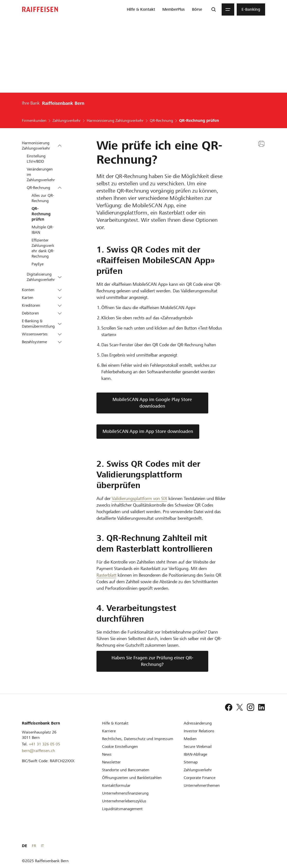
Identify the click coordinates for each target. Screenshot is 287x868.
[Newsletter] (111, 762)
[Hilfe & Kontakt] (115, 723)
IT (264, 846)
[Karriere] (109, 731)
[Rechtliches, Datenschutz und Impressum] (138, 739)
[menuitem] (141, 9)
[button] (60, 146)
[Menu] (228, 9)
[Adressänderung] (198, 723)
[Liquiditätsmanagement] (122, 809)
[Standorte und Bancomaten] (126, 770)
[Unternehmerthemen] (202, 785)
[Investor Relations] (199, 731)
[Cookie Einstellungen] (120, 747)
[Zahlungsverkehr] (198, 770)
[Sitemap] (191, 762)
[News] (107, 754)
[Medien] (190, 739)
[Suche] (214, 9)
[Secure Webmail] (198, 747)
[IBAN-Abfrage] (195, 754)
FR (255, 846)
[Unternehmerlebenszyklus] (124, 801)
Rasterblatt (106, 575)
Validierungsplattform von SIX (139, 498)
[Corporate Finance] (200, 778)
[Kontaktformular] (116, 785)
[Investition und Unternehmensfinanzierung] (125, 793)
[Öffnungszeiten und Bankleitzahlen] (132, 778)
